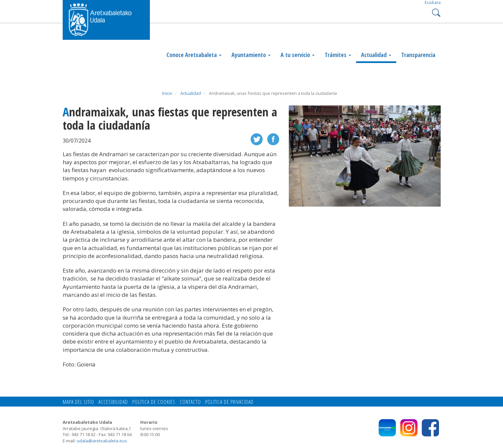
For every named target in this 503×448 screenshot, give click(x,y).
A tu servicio (298, 55)
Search (436, 12)
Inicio (167, 93)
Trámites (338, 55)
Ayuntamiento (251, 55)
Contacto (190, 402)
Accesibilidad (113, 402)
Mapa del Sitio (78, 402)
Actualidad (376, 55)
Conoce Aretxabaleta (194, 55)
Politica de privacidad (229, 402)
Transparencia (418, 55)
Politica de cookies (154, 402)
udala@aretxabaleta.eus (102, 441)
